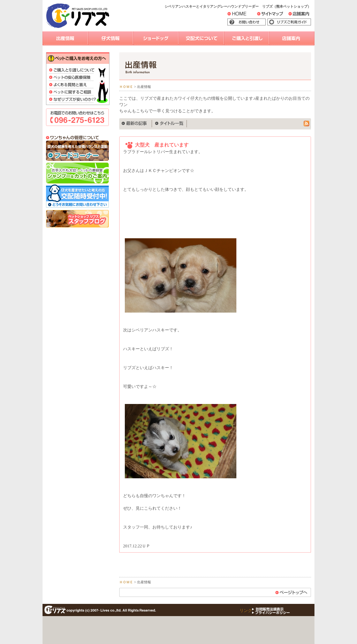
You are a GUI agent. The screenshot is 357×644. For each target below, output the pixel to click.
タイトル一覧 (169, 123)
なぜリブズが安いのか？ (73, 100)
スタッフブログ (77, 219)
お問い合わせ (257, 22)
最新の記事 (136, 123)
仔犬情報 (111, 38)
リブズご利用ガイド (294, 22)
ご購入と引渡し (246, 38)
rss (307, 124)
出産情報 (65, 38)
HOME (242, 15)
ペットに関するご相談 (73, 93)
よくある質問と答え (73, 85)
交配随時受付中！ (77, 197)
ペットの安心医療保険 (73, 78)
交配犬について (201, 38)
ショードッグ (156, 38)
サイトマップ (278, 15)
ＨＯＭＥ (126, 87)
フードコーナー (77, 151)
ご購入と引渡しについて (73, 71)
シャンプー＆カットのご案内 (77, 173)
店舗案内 (303, 15)
